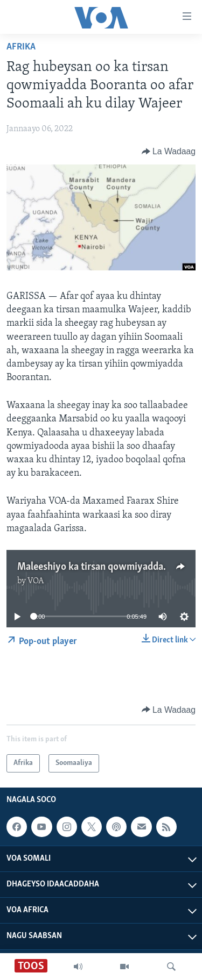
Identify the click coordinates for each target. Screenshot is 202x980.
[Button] (169, 152)
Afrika (21, 47)
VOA (36, 581)
